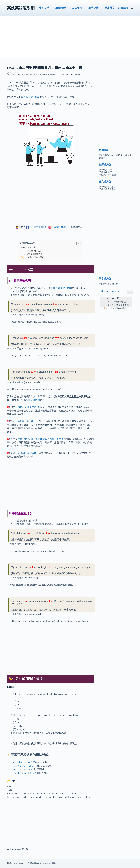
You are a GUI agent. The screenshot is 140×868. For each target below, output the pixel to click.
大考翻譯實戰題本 (27, 453)
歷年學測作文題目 (107, 187)
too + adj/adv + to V (22, 769)
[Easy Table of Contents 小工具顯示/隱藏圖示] (130, 291)
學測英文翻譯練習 (107, 175)
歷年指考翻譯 (105, 172)
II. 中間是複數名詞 (34, 254)
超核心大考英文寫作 (28, 407)
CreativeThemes (45, 863)
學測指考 (62, 8)
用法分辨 (95, 8)
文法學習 (77, 75)
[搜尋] (132, 8)
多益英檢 (79, 8)
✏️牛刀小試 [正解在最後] (33, 258)
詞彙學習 (124, 8)
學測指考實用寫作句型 (51, 75)
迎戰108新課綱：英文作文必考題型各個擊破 (41, 439)
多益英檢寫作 (23, 75)
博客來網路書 (33, 400)
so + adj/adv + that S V (24, 762)
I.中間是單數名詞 (33, 251)
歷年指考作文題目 (107, 189)
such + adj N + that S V (24, 766)
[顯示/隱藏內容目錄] (77, 243)
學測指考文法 (67, 75)
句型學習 (13, 75)
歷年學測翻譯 (105, 170)
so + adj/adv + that (30, 97)
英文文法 (46, 8)
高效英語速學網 (21, 8)
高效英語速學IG (60, 227)
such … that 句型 (29, 247)
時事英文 (110, 8)
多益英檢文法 (35, 75)
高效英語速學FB (37, 227)
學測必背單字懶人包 (108, 284)
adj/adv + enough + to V (24, 773)
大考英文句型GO (26, 421)
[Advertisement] (70, 40)
